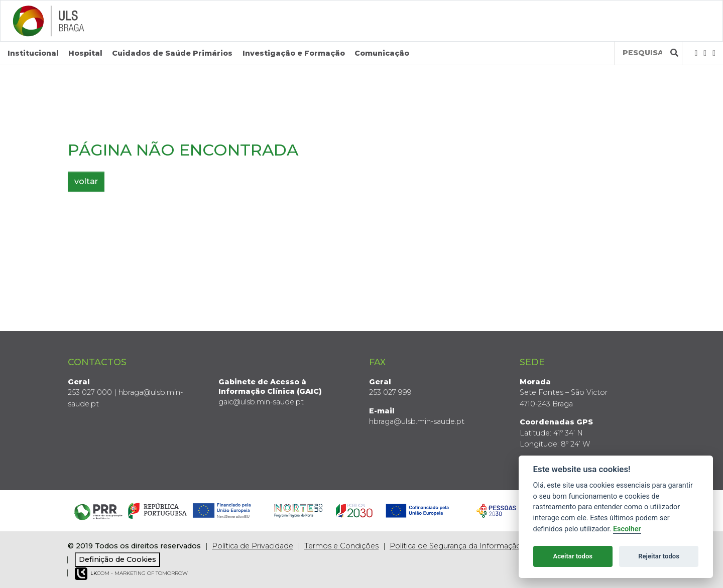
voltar (86, 181)
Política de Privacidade (253, 546)
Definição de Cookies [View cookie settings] (117, 559)
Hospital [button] (85, 53)
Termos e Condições (341, 546)
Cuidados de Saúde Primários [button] (172, 53)
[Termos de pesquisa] (642, 53)
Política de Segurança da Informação (455, 546)
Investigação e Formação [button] (294, 53)
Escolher (627, 529)
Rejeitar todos (659, 556)
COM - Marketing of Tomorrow (131, 574)
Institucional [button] (33, 53)
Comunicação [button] (382, 53)
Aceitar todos (573, 556)
